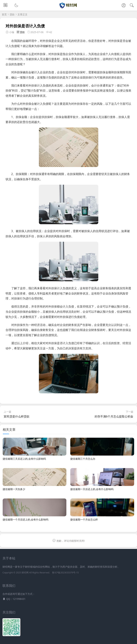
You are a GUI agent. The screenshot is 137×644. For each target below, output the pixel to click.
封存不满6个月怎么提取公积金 (114, 416)
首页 (4, 14)
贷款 (12, 14)
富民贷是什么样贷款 (17, 416)
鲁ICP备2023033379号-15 (65, 573)
